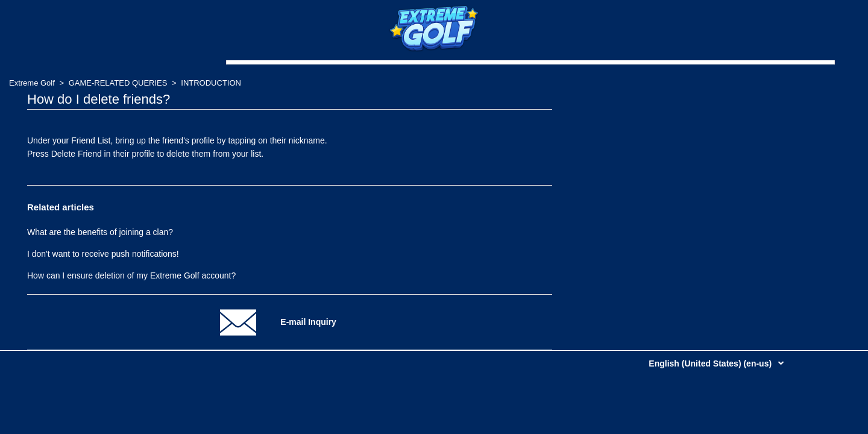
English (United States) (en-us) (711, 363)
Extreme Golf (32, 83)
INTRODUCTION (211, 83)
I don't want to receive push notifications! (103, 254)
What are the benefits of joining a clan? (100, 232)
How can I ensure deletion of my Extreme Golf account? (131, 275)
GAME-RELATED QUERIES (118, 83)
